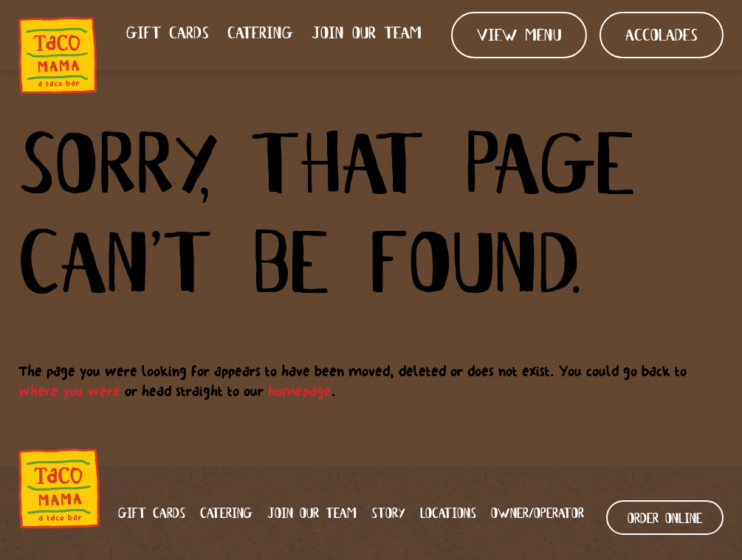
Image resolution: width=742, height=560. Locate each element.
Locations (448, 514)
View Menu (519, 37)
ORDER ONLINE (665, 519)
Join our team (367, 34)
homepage (300, 391)
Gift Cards (168, 34)
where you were (69, 391)
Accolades (662, 37)
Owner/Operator (537, 514)
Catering (260, 34)
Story (388, 514)
